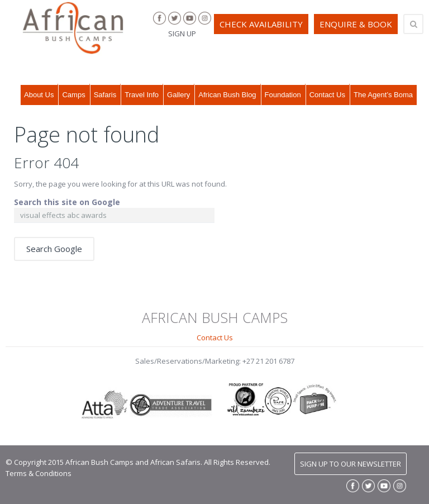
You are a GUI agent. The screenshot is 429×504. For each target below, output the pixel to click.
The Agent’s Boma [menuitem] (383, 95)
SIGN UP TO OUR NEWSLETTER (351, 464)
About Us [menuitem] (39, 95)
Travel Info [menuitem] (142, 95)
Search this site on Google (67, 202)
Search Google (54, 249)
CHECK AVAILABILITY (261, 24)
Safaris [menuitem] (105, 95)
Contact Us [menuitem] (327, 95)
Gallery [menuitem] (178, 95)
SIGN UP (182, 34)
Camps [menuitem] (73, 95)
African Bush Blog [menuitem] (227, 95)
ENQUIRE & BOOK (356, 24)
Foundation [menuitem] (283, 95)
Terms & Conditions (39, 473)
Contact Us (215, 337)
